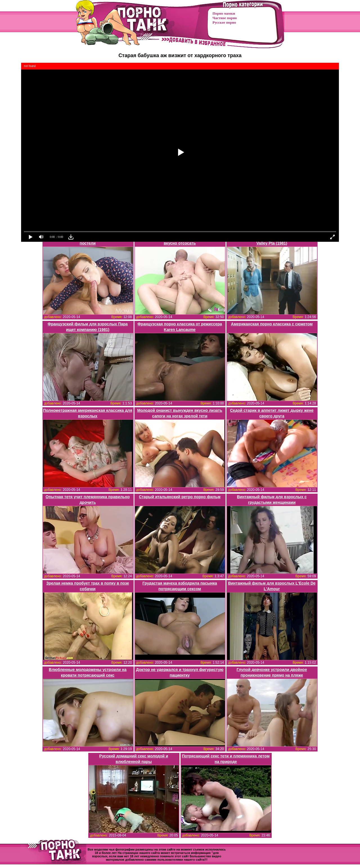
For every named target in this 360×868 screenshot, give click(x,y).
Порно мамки (224, 13)
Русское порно (224, 22)
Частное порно (225, 18)
